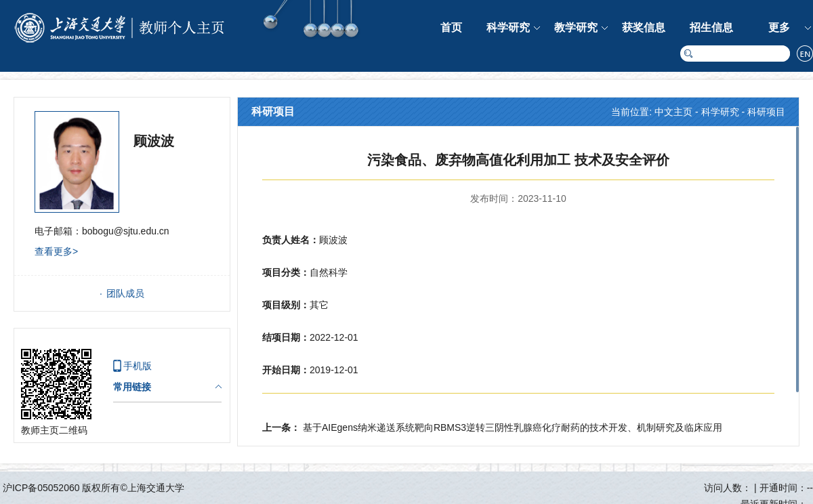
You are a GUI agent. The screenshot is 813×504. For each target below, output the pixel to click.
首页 (451, 27)
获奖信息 (644, 27)
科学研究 (508, 27)
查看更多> (56, 251)
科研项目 (766, 112)
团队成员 (125, 293)
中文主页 (673, 112)
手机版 (138, 366)
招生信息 (711, 27)
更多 (779, 27)
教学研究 (576, 27)
